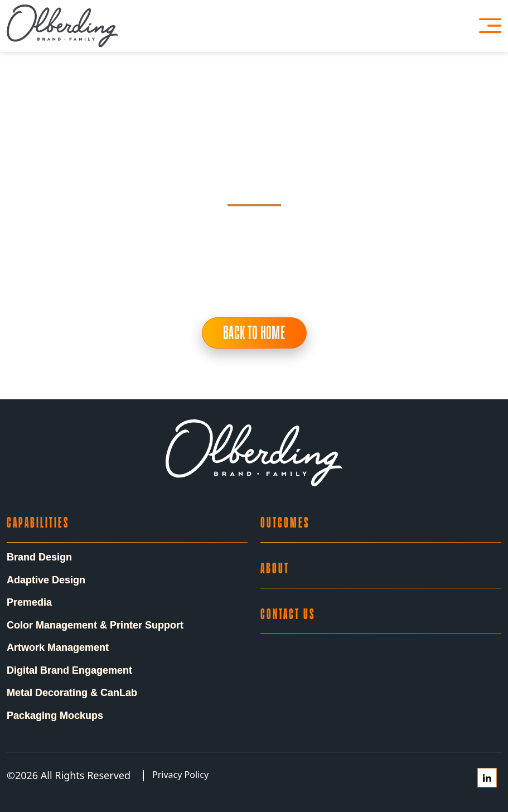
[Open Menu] (490, 26)
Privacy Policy (180, 775)
